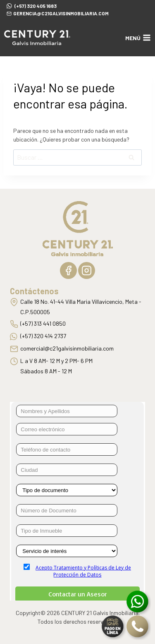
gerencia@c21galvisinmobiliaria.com (58, 13)
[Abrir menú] (138, 38)
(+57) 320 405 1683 (32, 6)
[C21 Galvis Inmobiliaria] (37, 38)
